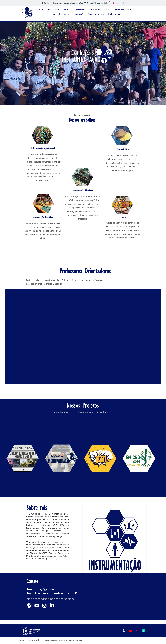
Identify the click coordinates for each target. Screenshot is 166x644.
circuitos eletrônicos (118, 163)
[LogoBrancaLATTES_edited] (124, 631)
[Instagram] (44, 606)
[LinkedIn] (52, 606)
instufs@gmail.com (44, 589)
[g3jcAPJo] (143, 631)
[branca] (29, 606)
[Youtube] (37, 606)
